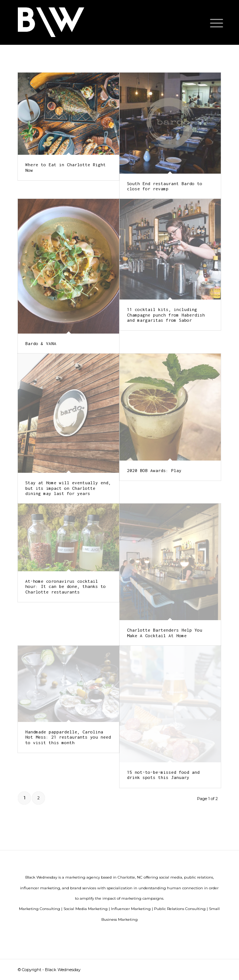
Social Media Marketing (86, 909)
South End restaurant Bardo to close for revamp (165, 186)
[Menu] (211, 23)
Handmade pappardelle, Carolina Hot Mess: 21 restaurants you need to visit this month (68, 737)
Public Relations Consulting (180, 909)
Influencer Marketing (131, 909)
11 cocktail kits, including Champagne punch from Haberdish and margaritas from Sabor (166, 315)
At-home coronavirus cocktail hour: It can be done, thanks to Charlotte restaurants (66, 586)
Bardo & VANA (41, 343)
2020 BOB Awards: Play (154, 470)
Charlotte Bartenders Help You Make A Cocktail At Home (165, 633)
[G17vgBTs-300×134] (99, 22)
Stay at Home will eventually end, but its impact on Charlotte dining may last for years (68, 488)
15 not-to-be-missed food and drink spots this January (163, 775)
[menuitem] (211, 23)
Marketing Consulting (40, 909)
